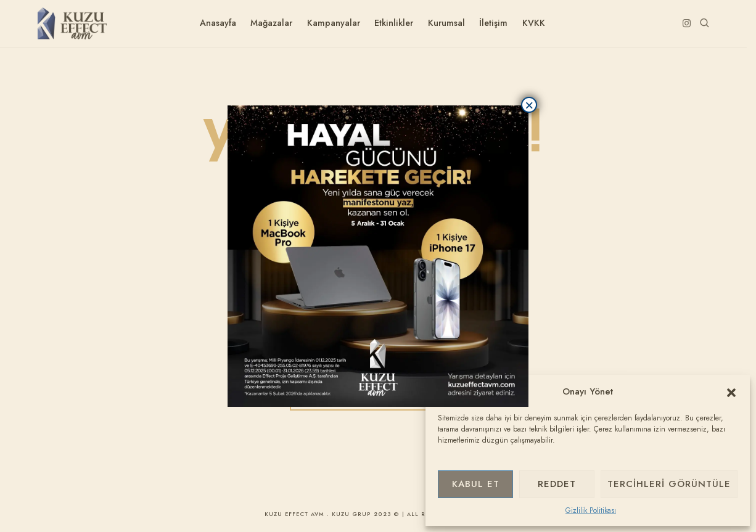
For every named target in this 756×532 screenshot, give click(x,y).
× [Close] (529, 105)
